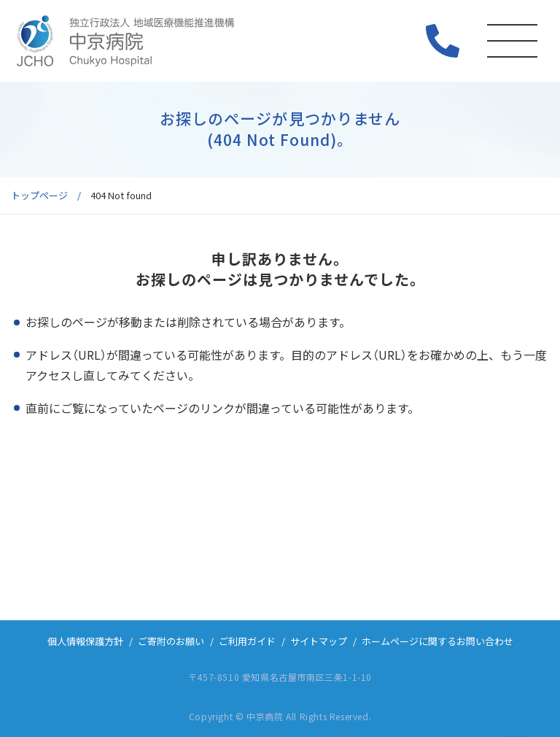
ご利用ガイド (247, 641)
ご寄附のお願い (171, 641)
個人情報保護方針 (85, 641)
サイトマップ (319, 641)
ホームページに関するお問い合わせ (437, 641)
